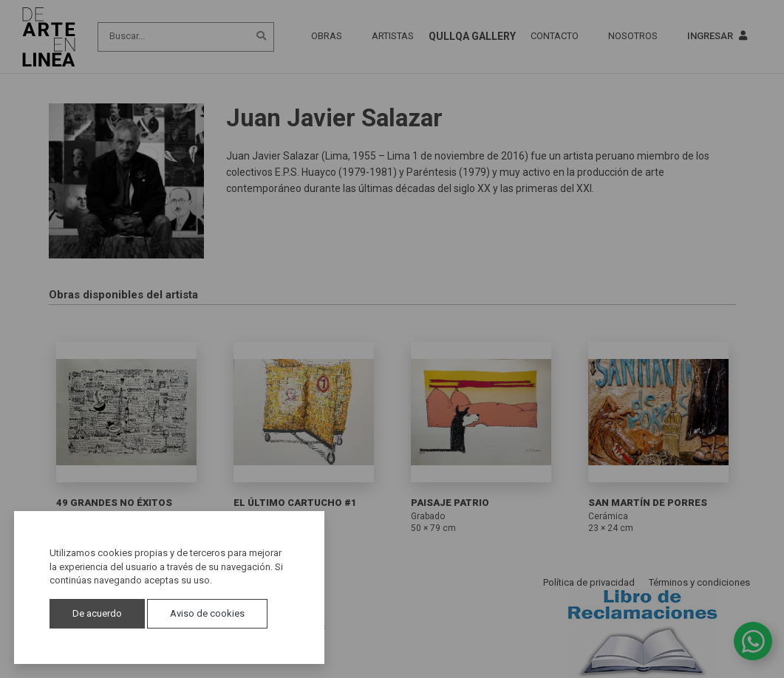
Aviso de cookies (207, 613)
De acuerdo (97, 613)
